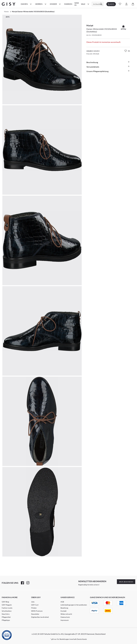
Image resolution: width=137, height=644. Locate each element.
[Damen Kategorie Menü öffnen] (31, 4)
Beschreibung (108, 62)
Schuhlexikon (7, 611)
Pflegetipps (6, 620)
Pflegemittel (6, 617)
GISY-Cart (35, 605)
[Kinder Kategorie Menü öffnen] (60, 4)
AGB (62, 602)
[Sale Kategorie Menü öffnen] (88, 4)
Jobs (33, 602)
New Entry (6, 614)
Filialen (34, 608)
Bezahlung (64, 608)
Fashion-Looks (7, 608)
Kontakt (64, 611)
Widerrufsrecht (66, 614)
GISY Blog (5, 602)
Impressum (65, 620)
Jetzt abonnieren (126, 582)
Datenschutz (65, 617)
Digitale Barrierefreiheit (40, 617)
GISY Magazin (7, 605)
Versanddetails (108, 67)
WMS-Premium (37, 611)
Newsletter (35, 614)
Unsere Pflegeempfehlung (108, 71)
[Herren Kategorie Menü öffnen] (46, 4)
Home (6, 11)
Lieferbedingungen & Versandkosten (74, 605)
